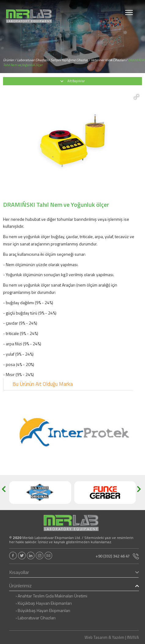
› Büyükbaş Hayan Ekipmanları (43, 611)
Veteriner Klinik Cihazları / (109, 60)
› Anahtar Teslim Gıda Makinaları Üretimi (51, 596)
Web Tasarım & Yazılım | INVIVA (112, 637)
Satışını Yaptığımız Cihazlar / (70, 60)
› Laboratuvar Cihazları (36, 618)
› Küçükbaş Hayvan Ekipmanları (44, 603)
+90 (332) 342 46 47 (117, 556)
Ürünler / (10, 60)
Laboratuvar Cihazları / (33, 60)
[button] (136, 97)
